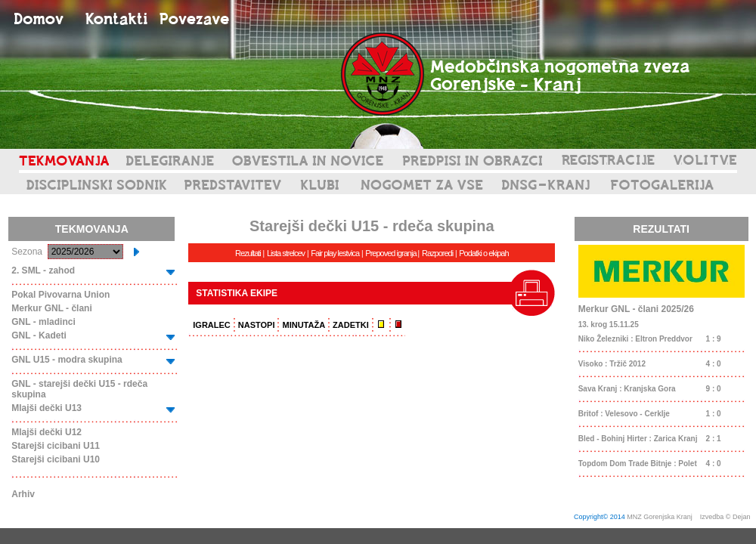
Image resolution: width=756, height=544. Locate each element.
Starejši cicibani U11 (56, 446)
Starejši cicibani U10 (56, 459)
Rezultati (248, 253)
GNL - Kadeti (39, 335)
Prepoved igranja (391, 253)
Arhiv (23, 494)
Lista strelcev (286, 253)
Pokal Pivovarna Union (60, 295)
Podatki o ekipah (483, 253)
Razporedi (437, 253)
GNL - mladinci (43, 322)
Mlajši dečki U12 (46, 432)
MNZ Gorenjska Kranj (660, 517)
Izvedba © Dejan (726, 517)
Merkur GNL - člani (51, 308)
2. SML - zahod (43, 270)
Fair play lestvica (335, 253)
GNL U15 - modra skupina (67, 360)
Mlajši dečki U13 (46, 408)
